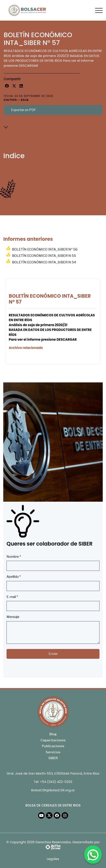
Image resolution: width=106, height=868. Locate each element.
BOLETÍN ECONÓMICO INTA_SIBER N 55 (44, 256)
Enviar (53, 654)
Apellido (14, 577)
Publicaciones (53, 746)
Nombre (14, 557)
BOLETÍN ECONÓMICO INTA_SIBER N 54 (44, 262)
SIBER (53, 758)
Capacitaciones (53, 740)
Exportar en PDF (24, 110)
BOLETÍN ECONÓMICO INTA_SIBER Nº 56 (45, 249)
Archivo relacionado (26, 348)
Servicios (53, 752)
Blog (53, 734)
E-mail (12, 597)
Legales (53, 859)
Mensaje (13, 617)
